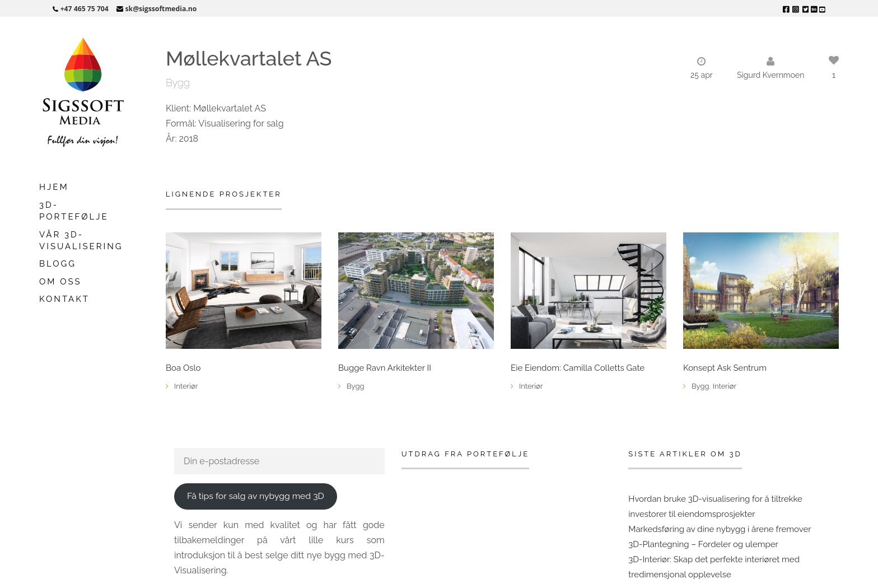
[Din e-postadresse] (279, 461)
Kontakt (64, 299)
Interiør (186, 386)
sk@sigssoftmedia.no (161, 9)
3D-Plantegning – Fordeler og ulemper (703, 544)
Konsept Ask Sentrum (725, 368)
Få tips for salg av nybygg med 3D (256, 496)
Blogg (58, 264)
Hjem (54, 187)
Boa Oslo (183, 368)
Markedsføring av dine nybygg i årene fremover (720, 529)
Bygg (178, 83)
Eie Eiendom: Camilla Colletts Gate (578, 368)
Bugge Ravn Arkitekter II (385, 368)
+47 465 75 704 (85, 9)
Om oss (60, 282)
